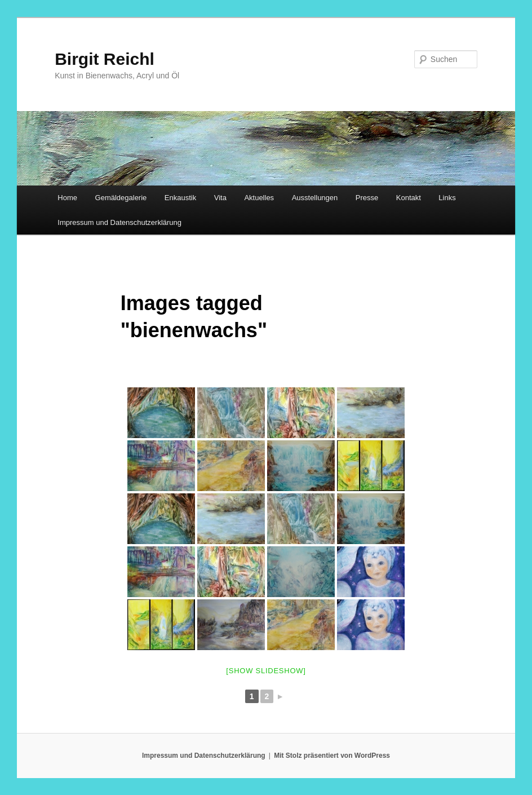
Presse (367, 198)
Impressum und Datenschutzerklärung (119, 222)
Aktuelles (259, 198)
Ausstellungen (315, 198)
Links (447, 198)
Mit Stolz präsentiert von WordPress (332, 756)
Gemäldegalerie (121, 198)
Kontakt (409, 198)
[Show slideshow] (266, 671)
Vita (220, 198)
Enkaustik (180, 198)
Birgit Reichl (105, 59)
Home (67, 198)
